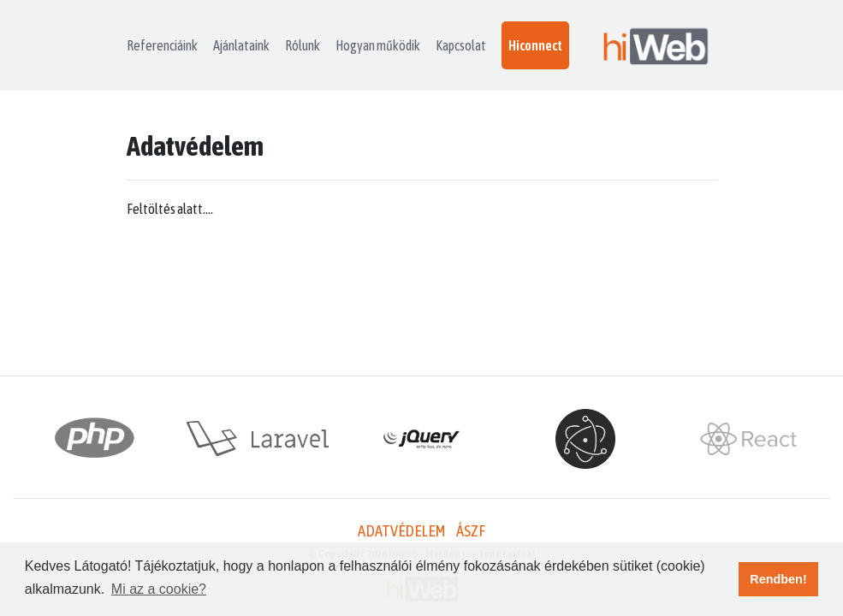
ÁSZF (471, 531)
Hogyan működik (378, 45)
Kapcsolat (461, 45)
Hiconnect (535, 45)
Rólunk (303, 45)
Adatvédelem (402, 531)
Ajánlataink (241, 45)
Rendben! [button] (778, 579)
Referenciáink (162, 45)
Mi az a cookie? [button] (159, 589)
